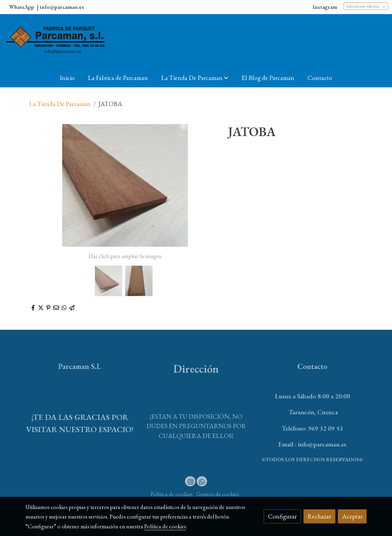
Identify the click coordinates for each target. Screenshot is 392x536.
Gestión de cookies (218, 494)
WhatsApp (22, 7)
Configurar (282, 516)
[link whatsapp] (202, 481)
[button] (195, 78)
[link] (55, 41)
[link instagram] (190, 481)
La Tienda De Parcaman (60, 104)
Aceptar (352, 516)
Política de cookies (171, 494)
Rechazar (319, 516)
